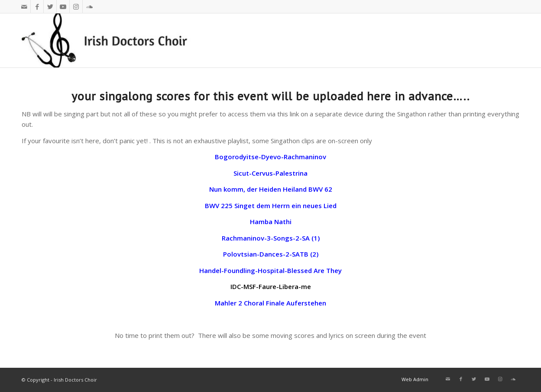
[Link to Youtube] (63, 6)
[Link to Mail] (24, 6)
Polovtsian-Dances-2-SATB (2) (271, 254)
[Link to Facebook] (37, 6)
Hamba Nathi (271, 222)
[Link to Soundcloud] (89, 6)
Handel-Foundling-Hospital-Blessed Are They (270, 270)
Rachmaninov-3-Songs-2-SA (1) (271, 238)
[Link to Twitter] (50, 6)
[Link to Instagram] (76, 6)
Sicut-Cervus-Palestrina (270, 173)
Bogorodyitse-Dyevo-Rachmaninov (270, 157)
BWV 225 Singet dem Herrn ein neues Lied (271, 206)
